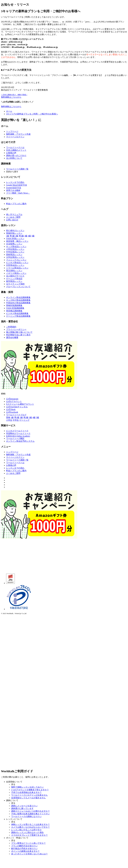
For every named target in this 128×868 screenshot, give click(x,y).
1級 (8, 236)
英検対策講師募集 (14, 305)
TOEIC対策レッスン (15, 239)
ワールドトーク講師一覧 (17, 169)
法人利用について (14, 158)
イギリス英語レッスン (16, 273)
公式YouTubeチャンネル (17, 407)
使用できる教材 (13, 190)
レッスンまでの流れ (15, 182)
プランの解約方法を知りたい (24, 846)
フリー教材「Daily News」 (18, 193)
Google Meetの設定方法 (17, 185)
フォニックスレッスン (16, 260)
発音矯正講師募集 (14, 311)
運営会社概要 (12, 337)
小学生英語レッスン (15, 249)
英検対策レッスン (14, 233)
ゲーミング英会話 (14, 279)
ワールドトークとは (15, 147)
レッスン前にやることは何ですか (26, 830)
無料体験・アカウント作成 (18, 134)
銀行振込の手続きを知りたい (24, 848)
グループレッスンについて (18, 287)
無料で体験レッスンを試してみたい (27, 787)
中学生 (16, 420)
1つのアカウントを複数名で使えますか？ (30, 790)
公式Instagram (12, 399)
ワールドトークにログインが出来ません (29, 795)
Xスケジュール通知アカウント (20, 404)
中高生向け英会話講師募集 (18, 303)
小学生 (9, 420)
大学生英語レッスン (15, 257)
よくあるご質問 (13, 217)
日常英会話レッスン (15, 265)
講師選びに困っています (22, 808)
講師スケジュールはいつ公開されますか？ (30, 811)
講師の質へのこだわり (16, 155)
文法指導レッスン (14, 244)
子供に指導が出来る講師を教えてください (30, 814)
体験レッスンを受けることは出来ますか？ (30, 824)
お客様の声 (11, 153)
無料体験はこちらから (11, 107)
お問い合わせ (12, 220)
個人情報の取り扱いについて (19, 332)
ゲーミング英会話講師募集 (18, 316)
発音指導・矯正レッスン (17, 241)
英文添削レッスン (14, 271)
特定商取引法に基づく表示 (18, 335)
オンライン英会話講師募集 (18, 297)
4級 (29, 236)
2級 (17, 236)
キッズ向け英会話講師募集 (18, 300)
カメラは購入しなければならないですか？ (30, 827)
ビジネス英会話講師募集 (17, 313)
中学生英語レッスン (15, 252)
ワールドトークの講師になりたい (26, 816)
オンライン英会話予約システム (20, 441)
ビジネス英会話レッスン (17, 263)
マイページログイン (15, 137)
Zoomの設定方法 (14, 188)
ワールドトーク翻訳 (15, 438)
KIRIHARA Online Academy (18, 436)
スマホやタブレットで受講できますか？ (29, 835)
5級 (33, 236)
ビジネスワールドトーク (17, 431)
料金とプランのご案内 (16, 204)
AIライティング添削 (15, 284)
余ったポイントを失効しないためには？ (29, 854)
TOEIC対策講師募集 (15, 308)
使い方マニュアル (14, 214)
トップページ (12, 131)
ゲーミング (24, 420)
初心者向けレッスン (15, 231)
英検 (8, 417)
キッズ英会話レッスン (16, 247)
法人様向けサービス (15, 276)
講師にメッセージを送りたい (24, 806)
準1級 (12, 236)
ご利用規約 (11, 327)
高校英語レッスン (14, 255)
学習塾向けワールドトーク (18, 433)
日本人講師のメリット (16, 150)
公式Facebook (12, 412)
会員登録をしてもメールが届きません (28, 798)
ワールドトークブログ (16, 415)
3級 (26, 236)
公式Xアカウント (14, 401)
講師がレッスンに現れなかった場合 (27, 832)
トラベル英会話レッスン (17, 268)
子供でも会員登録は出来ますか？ (26, 792)
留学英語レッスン (14, 281)
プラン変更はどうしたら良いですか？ (28, 843)
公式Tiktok (11, 409)
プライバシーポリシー (16, 329)
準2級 (21, 236)
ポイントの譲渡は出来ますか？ (25, 851)
